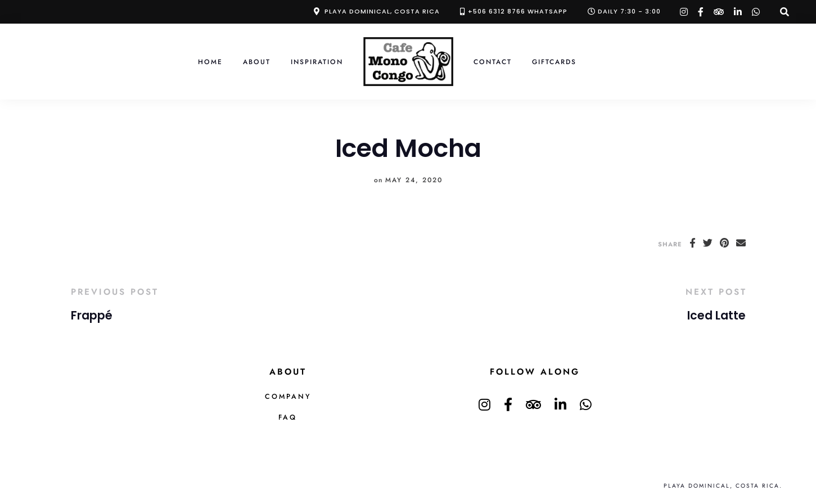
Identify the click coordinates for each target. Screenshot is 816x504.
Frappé (92, 316)
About (257, 62)
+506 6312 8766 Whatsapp (518, 11)
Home (210, 62)
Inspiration (317, 62)
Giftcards (554, 62)
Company (288, 397)
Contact (493, 62)
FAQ (288, 417)
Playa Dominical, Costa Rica (382, 11)
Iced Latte (716, 316)
